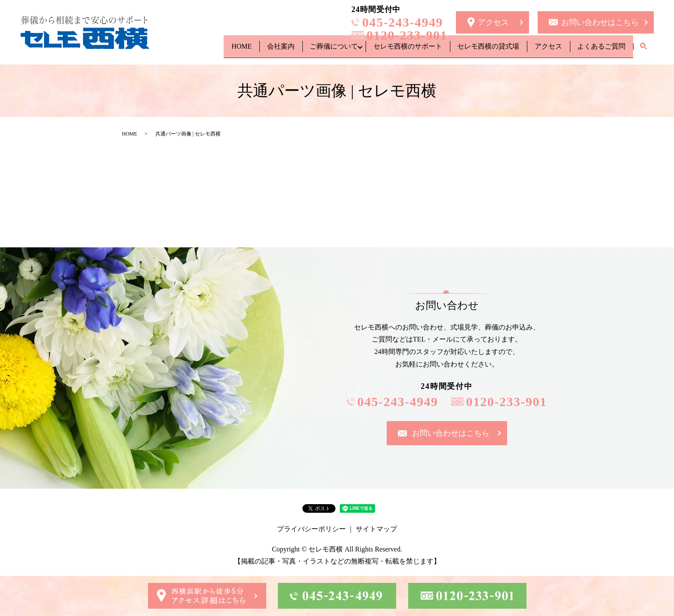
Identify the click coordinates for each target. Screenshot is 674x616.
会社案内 (251, 50)
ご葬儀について (310, 50)
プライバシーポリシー (311, 529)
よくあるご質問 (599, 50)
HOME (207, 50)
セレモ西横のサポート (389, 50)
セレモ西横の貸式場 (475, 50)
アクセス (540, 50)
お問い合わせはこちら (600, 22)
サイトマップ (376, 529)
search (643, 50)
